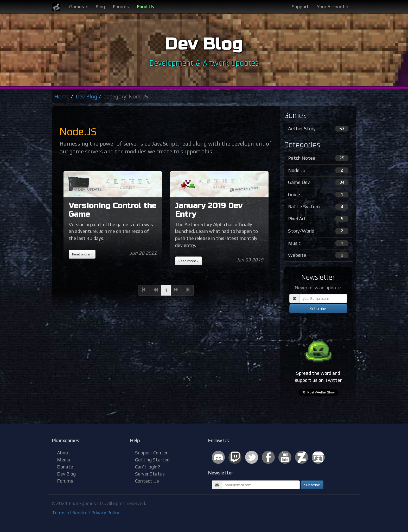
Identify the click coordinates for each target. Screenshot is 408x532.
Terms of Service (70, 513)
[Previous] (144, 290)
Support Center (151, 453)
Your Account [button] (333, 7)
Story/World (318, 231)
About (64, 453)
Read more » (82, 254)
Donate (65, 467)
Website (318, 255)
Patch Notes (318, 158)
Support (300, 7)
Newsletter (220, 473)
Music (318, 243)
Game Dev (318, 182)
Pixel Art (318, 219)
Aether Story (318, 129)
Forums (121, 7)
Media (64, 460)
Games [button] (78, 7)
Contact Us (147, 481)
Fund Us (145, 7)
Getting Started (152, 460)
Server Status (150, 474)
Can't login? (148, 467)
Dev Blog (87, 96)
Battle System (318, 207)
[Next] (176, 290)
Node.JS (318, 170)
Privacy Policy (105, 513)
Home (62, 96)
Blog (100, 7)
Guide (318, 195)
